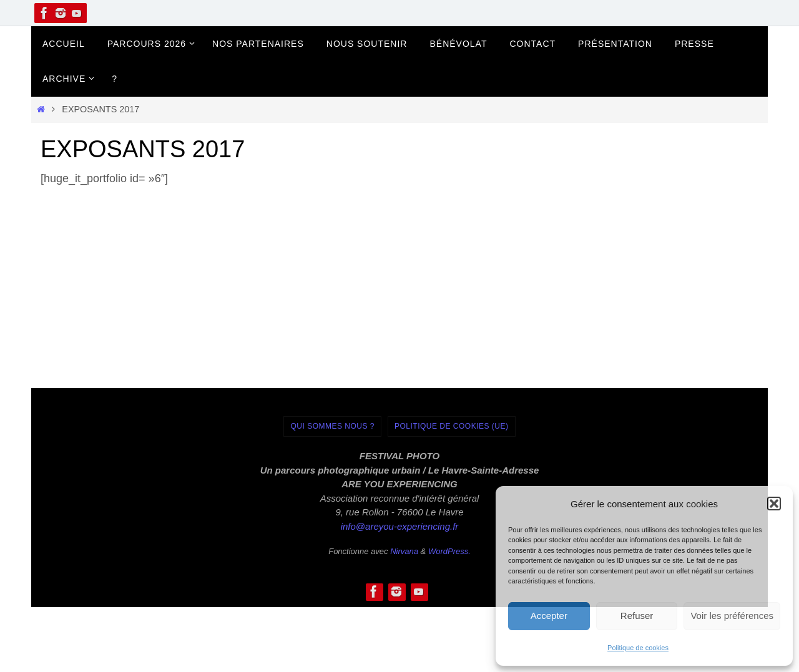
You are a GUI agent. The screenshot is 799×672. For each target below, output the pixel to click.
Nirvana (404, 551)
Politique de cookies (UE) (452, 426)
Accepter (549, 616)
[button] (774, 504)
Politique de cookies (638, 648)
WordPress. (449, 551)
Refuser (637, 616)
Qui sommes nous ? (332, 426)
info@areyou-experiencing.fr (400, 526)
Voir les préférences (732, 616)
